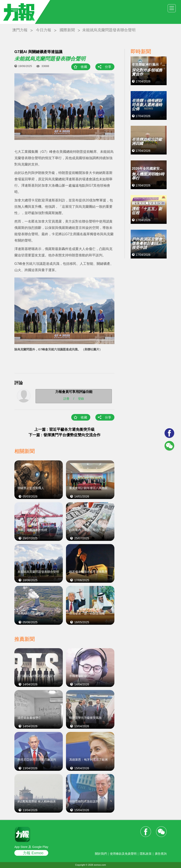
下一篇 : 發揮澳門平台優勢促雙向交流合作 (64, 435)
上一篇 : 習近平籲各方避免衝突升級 (64, 429)
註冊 (66, 399)
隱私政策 (146, 854)
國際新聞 (67, 30)
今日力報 (44, 30)
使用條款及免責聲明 (123, 854)
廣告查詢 (161, 854)
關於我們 (101, 854)
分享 (108, 67)
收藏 (84, 67)
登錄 (81, 399)
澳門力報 (20, 30)
